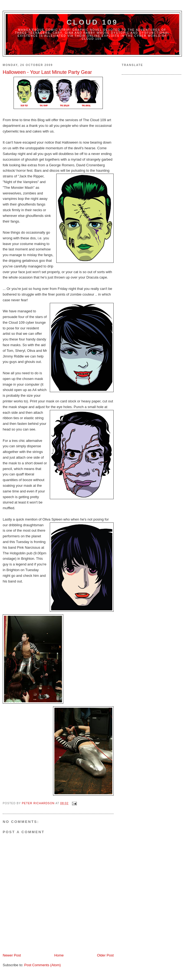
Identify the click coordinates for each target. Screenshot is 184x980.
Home (59, 955)
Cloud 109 (92, 22)
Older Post (105, 955)
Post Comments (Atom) (43, 965)
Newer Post (12, 955)
